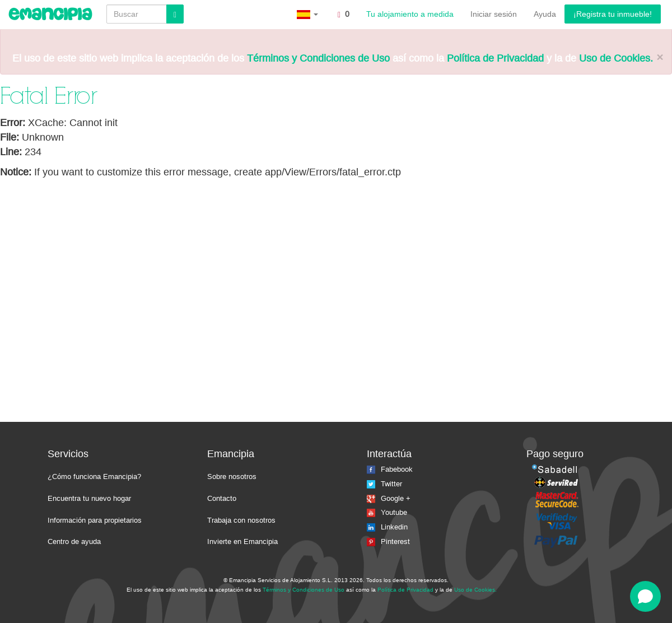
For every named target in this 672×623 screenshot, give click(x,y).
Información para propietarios (95, 520)
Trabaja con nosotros (241, 520)
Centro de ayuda (74, 541)
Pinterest (388, 541)
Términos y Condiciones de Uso (318, 58)
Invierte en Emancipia (242, 541)
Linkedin (387, 527)
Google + (389, 498)
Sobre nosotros (232, 476)
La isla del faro (522, 589)
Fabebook (390, 469)
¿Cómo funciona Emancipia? (94, 476)
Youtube (387, 512)
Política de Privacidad (495, 58)
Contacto (222, 498)
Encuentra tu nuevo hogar (89, 498)
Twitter (384, 484)
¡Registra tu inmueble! (613, 14)
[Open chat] (645, 596)
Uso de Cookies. (616, 58)
